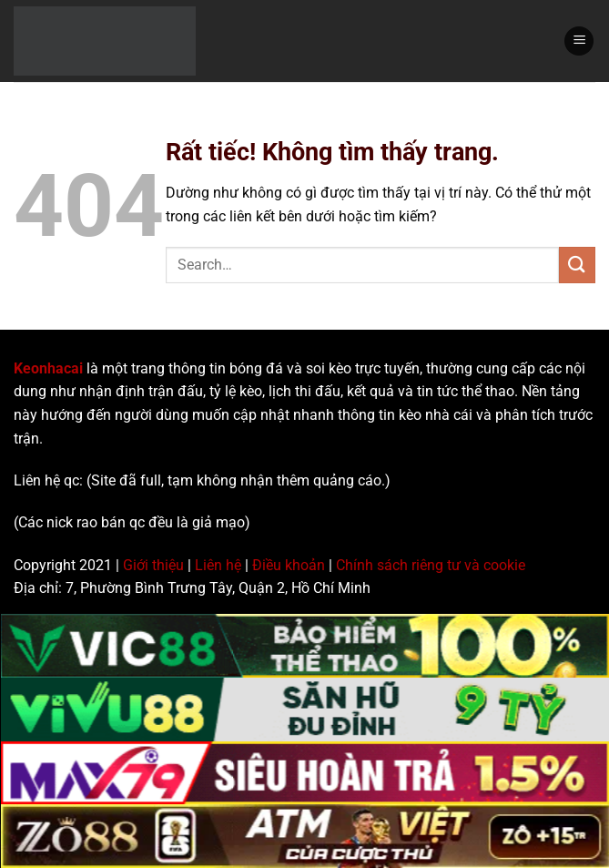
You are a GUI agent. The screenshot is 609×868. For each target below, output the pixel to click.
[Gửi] (577, 265)
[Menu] (579, 41)
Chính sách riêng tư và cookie (431, 565)
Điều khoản (289, 565)
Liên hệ (218, 565)
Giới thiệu (153, 565)
